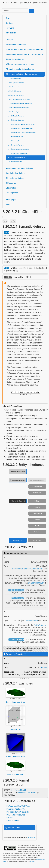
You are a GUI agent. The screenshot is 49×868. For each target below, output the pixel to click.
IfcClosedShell (18, 540)
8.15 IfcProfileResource (15, 137)
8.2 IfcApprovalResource (16, 83)
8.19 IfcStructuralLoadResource (18, 153)
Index (8, 205)
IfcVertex (37, 532)
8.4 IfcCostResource (14, 91)
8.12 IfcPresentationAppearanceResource (21, 124)
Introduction (11, 33)
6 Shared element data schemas (20, 64)
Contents (10, 23)
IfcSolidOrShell (13, 821)
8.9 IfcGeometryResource (16, 112)
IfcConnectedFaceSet (18, 501)
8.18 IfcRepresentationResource (18, 149)
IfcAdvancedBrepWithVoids (18, 806)
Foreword (10, 28)
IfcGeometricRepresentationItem (38, 480)
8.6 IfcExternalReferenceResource (19, 99)
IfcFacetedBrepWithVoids (18, 812)
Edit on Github (13, 828)
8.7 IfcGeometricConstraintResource (20, 103)
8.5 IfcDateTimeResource (16, 95)
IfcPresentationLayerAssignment (27, 569)
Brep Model (15, 729)
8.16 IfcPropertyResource (16, 141)
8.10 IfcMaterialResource (16, 116)
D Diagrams (11, 183)
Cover (8, 18)
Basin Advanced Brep (15, 702)
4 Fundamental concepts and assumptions (24, 54)
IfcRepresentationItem (18, 471)
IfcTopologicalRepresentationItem (18, 480)
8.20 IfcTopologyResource (17, 158)
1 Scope (9, 40)
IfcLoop (37, 520)
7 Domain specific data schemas (20, 69)
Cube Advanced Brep (16, 757)
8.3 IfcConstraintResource (16, 87)
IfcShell (10, 818)
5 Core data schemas (15, 59)
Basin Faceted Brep (16, 774)
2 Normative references (16, 45)
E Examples (11, 188)
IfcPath (37, 526)
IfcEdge (37, 501)
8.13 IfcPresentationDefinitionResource (20, 128)
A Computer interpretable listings (20, 168)
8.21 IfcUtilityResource (15, 162)
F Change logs (12, 193)
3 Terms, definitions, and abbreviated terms (24, 50)
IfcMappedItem (37, 486)
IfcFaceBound (37, 513)
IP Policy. (33, 861)
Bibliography (11, 200)
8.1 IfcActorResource (14, 78)
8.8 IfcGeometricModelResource (18, 108)
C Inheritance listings (15, 178)
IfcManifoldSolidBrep (16, 815)
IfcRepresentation (36, 583)
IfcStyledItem (37, 493)
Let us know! (31, 838)
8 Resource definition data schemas (21, 74)
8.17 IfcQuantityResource (16, 145)
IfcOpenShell (37, 540)
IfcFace (37, 507)
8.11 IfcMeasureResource (16, 120)
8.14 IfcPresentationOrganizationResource (22, 133)
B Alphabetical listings (15, 173)
